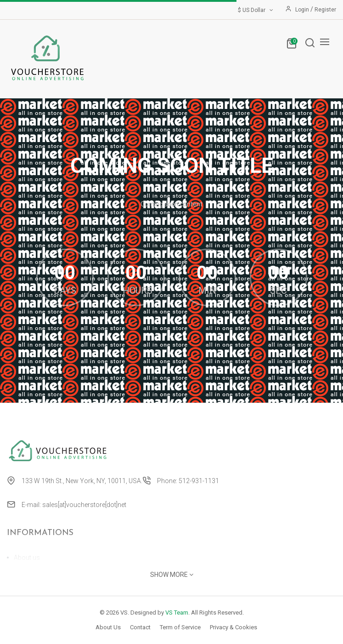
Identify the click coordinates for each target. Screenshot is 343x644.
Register (325, 10)
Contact (140, 627)
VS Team (177, 613)
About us (27, 558)
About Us (108, 627)
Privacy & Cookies (233, 627)
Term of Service (180, 627)
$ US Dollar (256, 10)
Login (303, 10)
